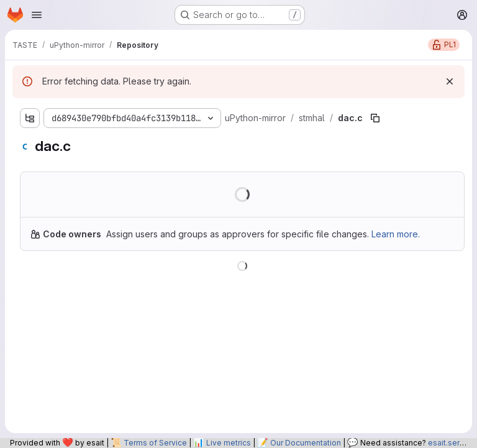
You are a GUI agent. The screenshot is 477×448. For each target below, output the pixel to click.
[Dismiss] (450, 81)
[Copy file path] (375, 118)
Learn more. (396, 234)
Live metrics (229, 443)
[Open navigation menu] (37, 15)
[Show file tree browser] (30, 118)
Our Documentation (306, 443)
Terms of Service (155, 443)
